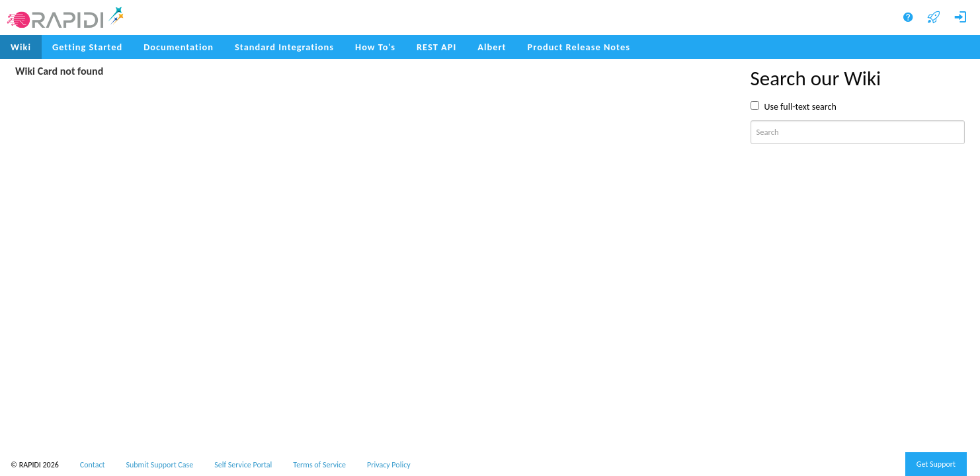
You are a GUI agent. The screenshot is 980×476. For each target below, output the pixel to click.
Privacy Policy (389, 465)
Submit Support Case (160, 465)
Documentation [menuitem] (179, 47)
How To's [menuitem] (375, 47)
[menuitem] (579, 47)
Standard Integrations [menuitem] (284, 47)
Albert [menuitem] (492, 47)
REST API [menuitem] (436, 47)
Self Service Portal (243, 465)
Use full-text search (800, 107)
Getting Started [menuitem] (87, 47)
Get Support (936, 464)
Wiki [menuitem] (21, 47)
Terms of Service (319, 465)
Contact (93, 465)
